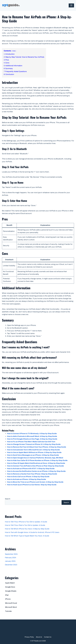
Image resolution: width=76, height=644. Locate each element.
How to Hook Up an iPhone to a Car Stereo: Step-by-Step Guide (32, 485)
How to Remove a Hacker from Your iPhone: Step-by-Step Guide (32, 474)
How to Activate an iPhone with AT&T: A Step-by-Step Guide (31, 469)
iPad (7, 595)
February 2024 (10, 558)
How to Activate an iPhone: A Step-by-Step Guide (26, 479)
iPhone (8, 599)
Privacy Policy (29, 637)
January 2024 (10, 561)
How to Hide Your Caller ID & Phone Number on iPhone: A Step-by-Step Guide (37, 460)
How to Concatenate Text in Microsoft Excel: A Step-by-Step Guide (33, 450)
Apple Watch (10, 583)
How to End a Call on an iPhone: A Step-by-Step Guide (28, 477)
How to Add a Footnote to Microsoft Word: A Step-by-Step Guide (32, 436)
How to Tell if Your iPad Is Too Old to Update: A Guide (25, 525)
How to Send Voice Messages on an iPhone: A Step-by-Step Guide (33, 455)
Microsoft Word (11, 607)
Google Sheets (11, 591)
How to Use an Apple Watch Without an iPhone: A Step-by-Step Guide (34, 452)
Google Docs (10, 587)
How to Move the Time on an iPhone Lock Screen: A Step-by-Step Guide (35, 482)
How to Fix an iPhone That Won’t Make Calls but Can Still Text (31, 442)
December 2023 (11, 565)
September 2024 (11, 554)
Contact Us (48, 637)
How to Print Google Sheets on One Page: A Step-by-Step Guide (32, 439)
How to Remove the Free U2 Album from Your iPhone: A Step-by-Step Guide (37, 447)
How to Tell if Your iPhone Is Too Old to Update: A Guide (26, 522)
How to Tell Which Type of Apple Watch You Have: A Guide (27, 536)
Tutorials (8, 611)
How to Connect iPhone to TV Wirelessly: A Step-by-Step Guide (32, 434)
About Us (39, 637)
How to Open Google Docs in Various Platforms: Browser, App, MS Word (35, 458)
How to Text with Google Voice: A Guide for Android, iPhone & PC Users (32, 532)
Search (8, 499)
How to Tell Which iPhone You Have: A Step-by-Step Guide (27, 529)
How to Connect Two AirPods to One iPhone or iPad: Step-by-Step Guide (35, 466)
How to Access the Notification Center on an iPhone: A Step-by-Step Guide (36, 471)
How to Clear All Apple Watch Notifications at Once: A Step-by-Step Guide (36, 463)
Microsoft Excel (11, 603)
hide (14, 51)
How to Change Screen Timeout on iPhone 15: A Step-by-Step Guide (34, 444)
